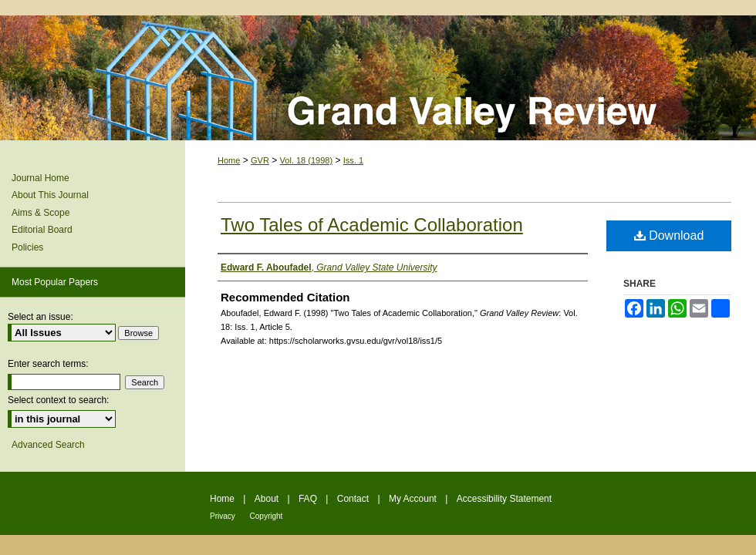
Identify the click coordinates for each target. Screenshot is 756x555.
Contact (354, 499)
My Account (414, 499)
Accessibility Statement (504, 499)
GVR (260, 160)
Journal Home (40, 178)
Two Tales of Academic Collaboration (372, 225)
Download (669, 235)
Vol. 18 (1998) (307, 160)
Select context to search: (58, 400)
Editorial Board (42, 230)
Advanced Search (48, 445)
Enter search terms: (48, 364)
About (268, 499)
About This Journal (50, 195)
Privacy (224, 516)
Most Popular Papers (55, 282)
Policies (27, 247)
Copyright (267, 516)
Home (229, 160)
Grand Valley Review (378, 78)
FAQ (309, 499)
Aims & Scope (40, 213)
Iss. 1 (353, 160)
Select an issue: (40, 317)
